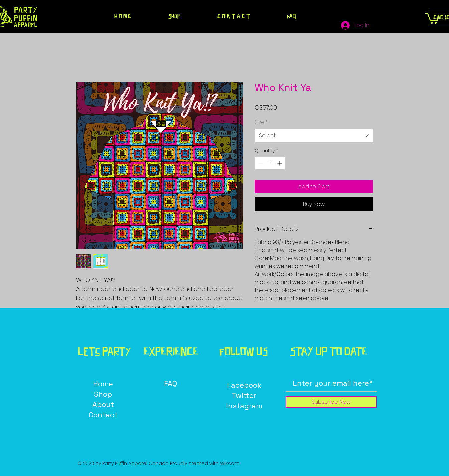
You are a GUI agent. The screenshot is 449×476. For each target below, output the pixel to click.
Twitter (244, 395)
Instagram (244, 406)
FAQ (171, 383)
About (103, 404)
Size (261, 122)
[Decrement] (260, 163)
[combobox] (314, 136)
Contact (103, 415)
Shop (103, 394)
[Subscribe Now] (331, 402)
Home (103, 384)
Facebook (244, 385)
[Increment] (280, 163)
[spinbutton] (270, 163)
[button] (432, 18)
